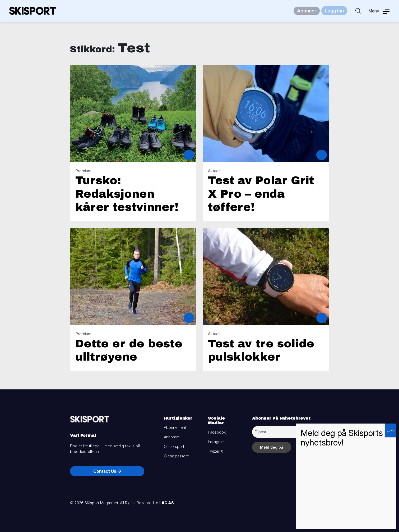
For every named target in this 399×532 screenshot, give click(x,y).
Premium (83, 171)
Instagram (216, 442)
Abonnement (175, 427)
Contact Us (107, 471)
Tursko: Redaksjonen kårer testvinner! (127, 194)
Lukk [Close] (391, 430)
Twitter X (215, 451)
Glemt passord (177, 456)
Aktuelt (214, 171)
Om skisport (174, 446)
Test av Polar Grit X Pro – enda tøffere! (261, 194)
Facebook (217, 432)
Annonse (171, 437)
